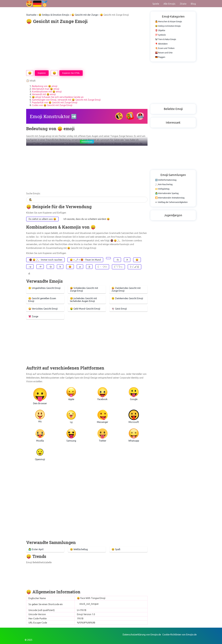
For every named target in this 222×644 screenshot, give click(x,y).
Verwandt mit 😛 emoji (44, 94)
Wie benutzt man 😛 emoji (46, 89)
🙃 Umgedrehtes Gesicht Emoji (44, 288)
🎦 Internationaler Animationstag (170, 198)
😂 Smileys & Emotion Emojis (54, 15)
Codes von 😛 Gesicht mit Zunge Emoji (52, 105)
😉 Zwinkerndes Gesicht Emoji (127, 298)
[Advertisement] (87, 47)
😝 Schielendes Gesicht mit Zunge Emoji (84, 289)
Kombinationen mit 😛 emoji (47, 92)
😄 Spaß (116, 549)
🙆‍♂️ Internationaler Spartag (167, 193)
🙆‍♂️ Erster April (36, 549)
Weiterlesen (87, 142)
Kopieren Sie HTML (71, 73)
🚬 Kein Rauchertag (164, 184)
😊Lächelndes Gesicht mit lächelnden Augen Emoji (83, 300)
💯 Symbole (160, 35)
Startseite (31, 15)
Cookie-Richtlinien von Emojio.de (179, 635)
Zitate (183, 4)
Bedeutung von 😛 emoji (45, 86)
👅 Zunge (33, 316)
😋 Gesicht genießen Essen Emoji (42, 300)
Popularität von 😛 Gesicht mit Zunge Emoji (55, 102)
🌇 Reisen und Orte (164, 53)
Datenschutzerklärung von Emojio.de (142, 635)
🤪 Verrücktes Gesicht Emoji (43, 309)
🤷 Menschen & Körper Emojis (169, 22)
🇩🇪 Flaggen (160, 57)
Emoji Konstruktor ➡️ (53, 116)
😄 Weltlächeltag (79, 549)
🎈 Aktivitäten (161, 44)
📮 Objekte (160, 30)
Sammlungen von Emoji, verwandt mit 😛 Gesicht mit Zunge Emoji (66, 100)
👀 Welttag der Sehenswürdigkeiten (171, 202)
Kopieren (42, 73)
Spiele (156, 4)
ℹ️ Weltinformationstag (166, 180)
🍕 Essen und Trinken (165, 48)
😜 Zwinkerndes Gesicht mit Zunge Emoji (126, 289)
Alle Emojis (169, 4)
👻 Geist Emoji (119, 309)
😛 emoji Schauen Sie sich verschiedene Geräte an (58, 97)
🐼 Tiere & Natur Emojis (166, 39)
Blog (193, 4)
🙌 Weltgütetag (162, 189)
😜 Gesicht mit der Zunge (85, 15)
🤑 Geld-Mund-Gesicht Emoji (85, 309)
